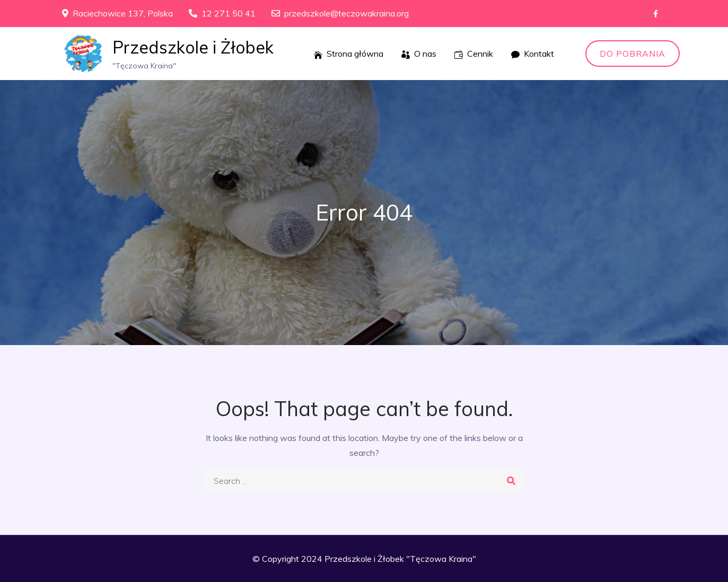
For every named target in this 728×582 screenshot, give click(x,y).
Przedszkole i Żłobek (193, 47)
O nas (419, 54)
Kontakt (533, 54)
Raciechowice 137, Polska (117, 13)
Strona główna (349, 54)
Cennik (474, 54)
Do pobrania (633, 54)
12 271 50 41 (222, 13)
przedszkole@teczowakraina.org (340, 13)
